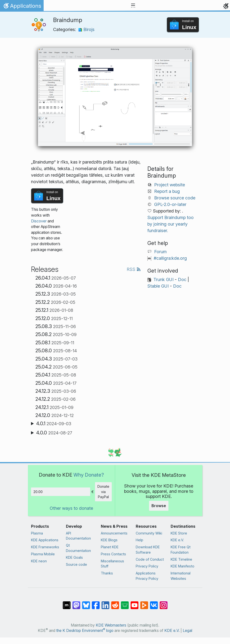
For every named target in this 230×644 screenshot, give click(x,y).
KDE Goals (74, 557)
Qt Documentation (78, 548)
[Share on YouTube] (135, 603)
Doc (182, 279)
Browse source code (175, 198)
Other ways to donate (71, 508)
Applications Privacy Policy (147, 576)
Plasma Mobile (43, 554)
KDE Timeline (181, 559)
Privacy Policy (147, 566)
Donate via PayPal (103, 492)
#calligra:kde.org (170, 258)
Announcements (114, 533)
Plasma (37, 533)
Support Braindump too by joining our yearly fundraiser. (171, 224)
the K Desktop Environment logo (85, 631)
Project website (170, 185)
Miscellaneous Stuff (112, 564)
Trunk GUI (163, 279)
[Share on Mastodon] (76, 603)
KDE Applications (45, 540)
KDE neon (39, 561)
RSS (134, 269)
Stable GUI (158, 286)
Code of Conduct (150, 559)
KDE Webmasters (111, 625)
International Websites (181, 576)
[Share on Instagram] (164, 603)
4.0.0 (54, 433)
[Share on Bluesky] (86, 603)
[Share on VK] (154, 603)
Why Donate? (89, 475)
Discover (39, 221)
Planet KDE (110, 547)
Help (139, 540)
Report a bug (167, 191)
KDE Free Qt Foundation (181, 550)
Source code (76, 564)
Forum (160, 252)
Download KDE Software (148, 550)
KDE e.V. (177, 540)
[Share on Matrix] (67, 603)
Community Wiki (149, 533)
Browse (159, 506)
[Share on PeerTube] (144, 603)
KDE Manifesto (182, 566)
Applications (22, 7)
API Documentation (78, 536)
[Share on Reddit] (115, 603)
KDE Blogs (109, 540)
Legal (187, 631)
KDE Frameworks (45, 547)
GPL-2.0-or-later (170, 204)
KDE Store (179, 533)
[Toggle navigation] (133, 6)
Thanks (107, 573)
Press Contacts (113, 554)
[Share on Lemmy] (125, 603)
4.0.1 (54, 424)
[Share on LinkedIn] (105, 603)
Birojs (86, 29)
